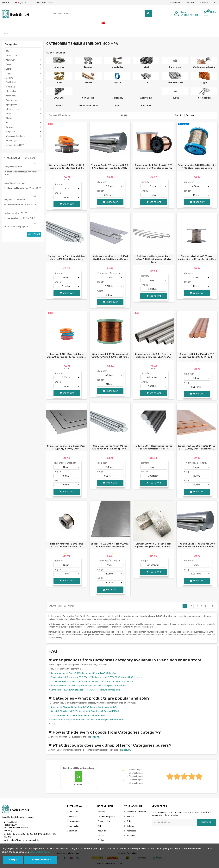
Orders (129, 821)
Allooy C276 (146, 98)
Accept (13, 860)
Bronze (88, 83)
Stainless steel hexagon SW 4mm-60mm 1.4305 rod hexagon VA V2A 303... (153, 259)
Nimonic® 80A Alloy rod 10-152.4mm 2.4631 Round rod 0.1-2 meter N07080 (85, 711)
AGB (100, 826)
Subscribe (206, 822)
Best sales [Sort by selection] (191, 115)
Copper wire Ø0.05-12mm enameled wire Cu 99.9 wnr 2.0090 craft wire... (110, 356)
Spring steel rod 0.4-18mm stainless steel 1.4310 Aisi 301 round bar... (67, 258)
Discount (126, 750)
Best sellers (74, 826)
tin (146, 83)
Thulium (175, 98)
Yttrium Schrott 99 (88, 106)
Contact (204, 3)
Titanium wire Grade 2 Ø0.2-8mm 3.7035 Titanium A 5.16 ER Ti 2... (67, 545)
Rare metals (175, 67)
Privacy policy (104, 821)
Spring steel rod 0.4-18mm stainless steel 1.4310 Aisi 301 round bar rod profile (85, 690)
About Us (191, 3)
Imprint (101, 836)
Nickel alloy (117, 67)
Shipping (95, 737)
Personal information (136, 812)
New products (75, 821)
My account (175, 3)
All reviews (34, 234)
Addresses (131, 831)
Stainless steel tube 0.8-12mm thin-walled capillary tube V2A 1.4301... (154, 356)
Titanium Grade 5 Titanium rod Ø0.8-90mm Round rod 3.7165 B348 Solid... (197, 545)
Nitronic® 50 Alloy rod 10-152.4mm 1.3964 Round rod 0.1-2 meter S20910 (84, 707)
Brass (59, 83)
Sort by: (179, 115)
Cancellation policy (106, 817)
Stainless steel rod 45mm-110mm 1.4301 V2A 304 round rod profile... (110, 447)
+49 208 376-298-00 (35, 834)
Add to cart (67, 204)
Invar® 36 (146, 106)
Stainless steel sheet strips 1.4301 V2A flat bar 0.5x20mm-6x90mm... (110, 258)
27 (206, 606)
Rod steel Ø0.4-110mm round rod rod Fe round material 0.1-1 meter (154, 447)
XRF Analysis (204, 98)
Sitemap (73, 831)
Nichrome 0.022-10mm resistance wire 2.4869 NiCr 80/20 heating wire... (67, 356)
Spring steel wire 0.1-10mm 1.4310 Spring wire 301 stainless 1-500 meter (83, 673)
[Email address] (174, 823)
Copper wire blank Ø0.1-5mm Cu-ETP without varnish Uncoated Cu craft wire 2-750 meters (92, 681)
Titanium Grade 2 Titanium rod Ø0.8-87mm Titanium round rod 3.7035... (110, 167)
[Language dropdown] (21, 3)
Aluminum (59, 67)
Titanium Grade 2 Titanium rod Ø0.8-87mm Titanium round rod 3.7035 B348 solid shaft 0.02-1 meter (97, 677)
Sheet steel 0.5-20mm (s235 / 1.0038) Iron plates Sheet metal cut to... (110, 545)
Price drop (74, 817)
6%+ (117, 106)
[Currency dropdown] (6, 3)
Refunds (130, 826)
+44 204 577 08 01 (44, 3)
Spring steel (88, 98)
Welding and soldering (204, 67)
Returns (130, 817)
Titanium (88, 67)
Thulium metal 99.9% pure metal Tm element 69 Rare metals (78, 715)
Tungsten (117, 83)
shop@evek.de (32, 840)
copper (204, 83)
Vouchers (131, 836)
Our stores (74, 812)
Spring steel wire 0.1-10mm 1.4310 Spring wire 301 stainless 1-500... (67, 167)
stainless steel (175, 83)
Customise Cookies (41, 860)
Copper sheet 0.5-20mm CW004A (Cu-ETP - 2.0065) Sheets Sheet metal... (197, 447)
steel (146, 67)
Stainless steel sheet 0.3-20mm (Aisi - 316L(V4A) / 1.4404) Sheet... (67, 447)
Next (213, 606)
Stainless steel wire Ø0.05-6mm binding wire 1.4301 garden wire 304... (197, 258)
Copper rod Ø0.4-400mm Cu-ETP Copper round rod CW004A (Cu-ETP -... (197, 357)
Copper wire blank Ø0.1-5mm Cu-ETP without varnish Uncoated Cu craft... (154, 167)
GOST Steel (59, 98)
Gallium (59, 106)
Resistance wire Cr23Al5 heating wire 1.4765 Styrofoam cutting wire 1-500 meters (88, 686)
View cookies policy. (40, 852)
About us (102, 831)
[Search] (101, 14)
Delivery (101, 812)
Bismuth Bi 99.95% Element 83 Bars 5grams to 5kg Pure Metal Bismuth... (154, 545)
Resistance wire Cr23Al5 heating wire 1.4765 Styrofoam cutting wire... (197, 167)
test (53, 724)
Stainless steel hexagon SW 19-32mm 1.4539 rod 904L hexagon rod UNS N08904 (87, 720)
